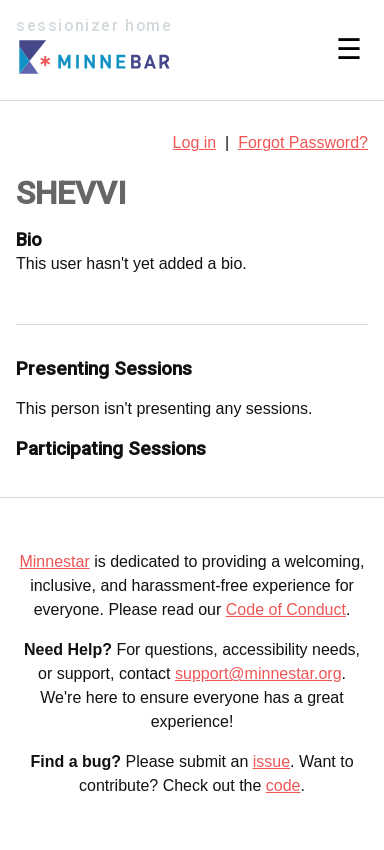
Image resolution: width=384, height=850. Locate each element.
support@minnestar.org (258, 673)
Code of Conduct (286, 609)
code (283, 785)
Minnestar (54, 561)
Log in (195, 142)
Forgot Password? (303, 142)
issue (271, 761)
